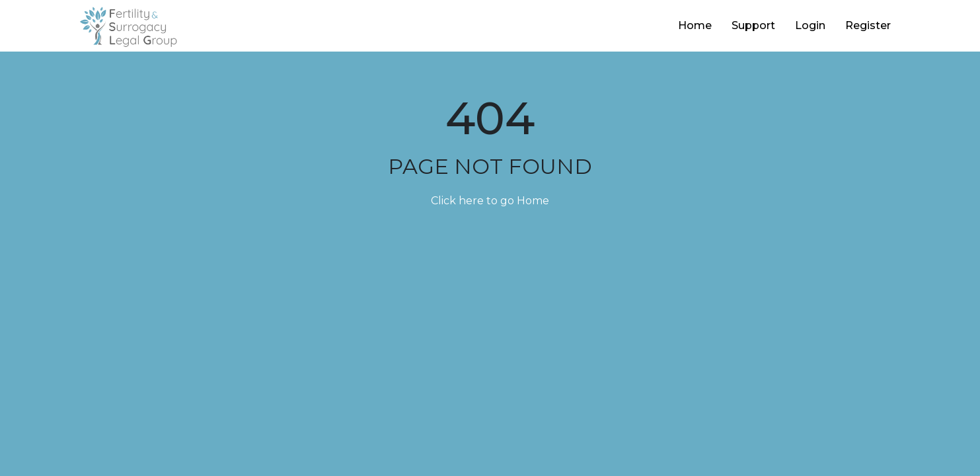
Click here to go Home (490, 201)
